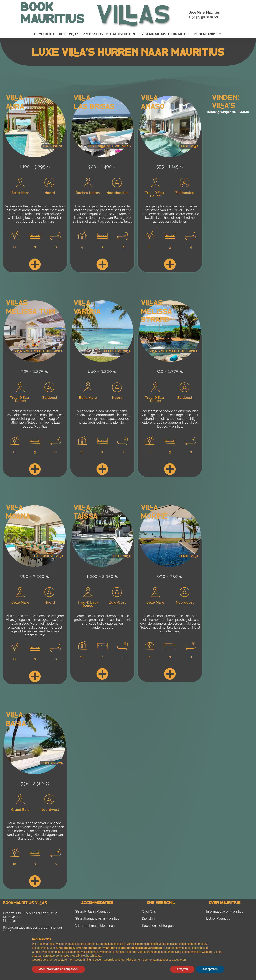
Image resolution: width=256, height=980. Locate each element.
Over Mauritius (153, 34)
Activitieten (124, 34)
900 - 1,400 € (102, 166)
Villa (14, 97)
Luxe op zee (52, 763)
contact (178, 34)
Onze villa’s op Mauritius (84, 34)
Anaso (153, 106)
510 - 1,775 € (170, 371)
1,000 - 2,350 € (102, 576)
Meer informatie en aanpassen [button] (58, 969)
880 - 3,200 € (102, 371)
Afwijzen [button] (182, 969)
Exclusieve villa (116, 351)
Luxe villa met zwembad (110, 146)
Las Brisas (94, 106)
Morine (154, 515)
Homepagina (44, 34)
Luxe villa (190, 146)
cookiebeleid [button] (200, 948)
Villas (17, 302)
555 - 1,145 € (170, 166)
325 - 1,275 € (35, 371)
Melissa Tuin (30, 311)
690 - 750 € (170, 576)
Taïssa (85, 515)
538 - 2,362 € (35, 783)
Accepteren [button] (210, 969)
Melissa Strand (156, 315)
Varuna (87, 311)
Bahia (16, 723)
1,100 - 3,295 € (35, 166)
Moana (18, 515)
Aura (15, 106)
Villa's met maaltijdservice (39, 351)
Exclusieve (53, 146)
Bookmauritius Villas (25, 902)
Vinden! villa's (225, 101)
